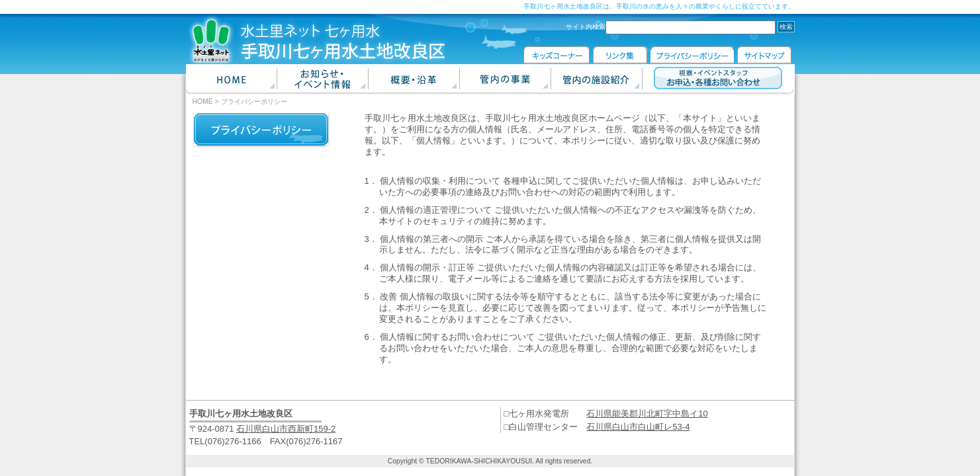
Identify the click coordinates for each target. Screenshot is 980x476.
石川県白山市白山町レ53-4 (638, 427)
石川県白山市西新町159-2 (286, 429)
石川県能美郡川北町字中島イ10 (647, 414)
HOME (203, 101)
